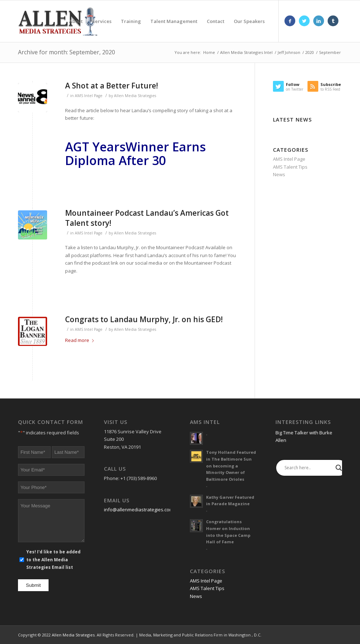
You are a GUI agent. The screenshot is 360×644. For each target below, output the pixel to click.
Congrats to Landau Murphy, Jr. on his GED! (144, 319)
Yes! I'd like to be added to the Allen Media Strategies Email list (53, 559)
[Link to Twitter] (304, 21)
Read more (81, 340)
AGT (79, 147)
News (279, 174)
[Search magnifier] (339, 468)
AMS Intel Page (89, 96)
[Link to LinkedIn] (319, 21)
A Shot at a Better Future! (111, 86)
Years (109, 147)
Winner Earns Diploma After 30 (135, 153)
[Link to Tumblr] (333, 21)
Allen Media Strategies (135, 96)
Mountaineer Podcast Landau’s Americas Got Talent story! (147, 218)
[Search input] (308, 468)
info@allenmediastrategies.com (139, 510)
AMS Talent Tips (290, 167)
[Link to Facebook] (290, 21)
